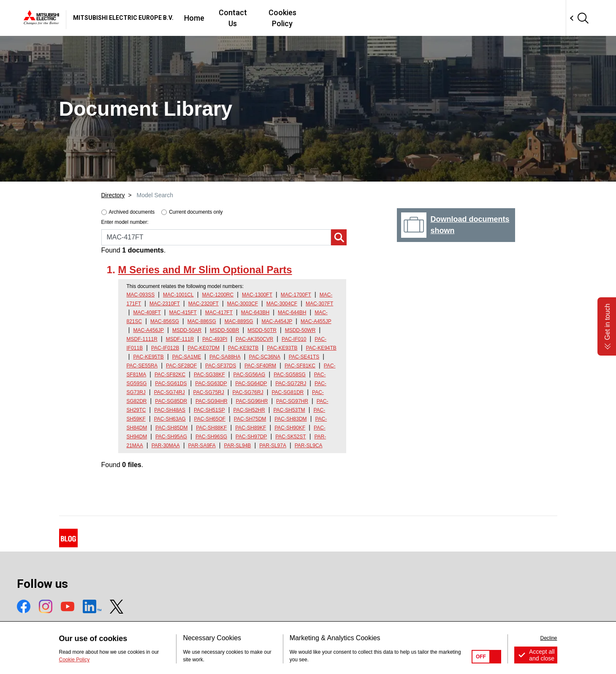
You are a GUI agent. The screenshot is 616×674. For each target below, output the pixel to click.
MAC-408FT (147, 313)
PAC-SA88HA (225, 357)
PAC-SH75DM (250, 419)
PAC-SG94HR (212, 401)
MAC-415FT (183, 313)
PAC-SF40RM (260, 366)
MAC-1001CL (178, 295)
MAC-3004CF (282, 304)
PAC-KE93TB (282, 348)
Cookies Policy (413, 18)
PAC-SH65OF (210, 419)
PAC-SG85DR (171, 401)
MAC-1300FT (257, 295)
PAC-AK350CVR (254, 339)
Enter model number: (125, 222)
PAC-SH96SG (211, 437)
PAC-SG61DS (171, 383)
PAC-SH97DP (251, 437)
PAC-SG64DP (251, 383)
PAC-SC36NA (265, 357)
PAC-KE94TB (321, 348)
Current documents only (196, 212)
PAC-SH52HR (249, 410)
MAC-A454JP (277, 321)
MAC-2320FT (204, 304)
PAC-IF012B (165, 348)
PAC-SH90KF (290, 428)
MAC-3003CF (243, 304)
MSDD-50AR (187, 330)
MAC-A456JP (148, 330)
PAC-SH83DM (290, 419)
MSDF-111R (180, 339)
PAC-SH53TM (289, 410)
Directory (113, 195)
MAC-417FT (219, 313)
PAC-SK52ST (290, 437)
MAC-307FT (319, 304)
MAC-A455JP (316, 321)
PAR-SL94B (238, 446)
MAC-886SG (202, 321)
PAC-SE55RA (142, 366)
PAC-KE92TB (243, 348)
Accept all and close (542, 655)
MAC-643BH (255, 313)
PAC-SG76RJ (248, 392)
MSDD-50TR (262, 330)
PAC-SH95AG (171, 437)
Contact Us (356, 18)
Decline (548, 638)
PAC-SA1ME (187, 357)
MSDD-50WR (300, 330)
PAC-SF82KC (170, 375)
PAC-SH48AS (170, 410)
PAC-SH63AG (170, 419)
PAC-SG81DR (288, 392)
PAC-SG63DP (211, 383)
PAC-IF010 (294, 339)
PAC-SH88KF (211, 428)
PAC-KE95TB (148, 357)
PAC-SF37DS (221, 366)
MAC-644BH (292, 313)
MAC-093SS (141, 295)
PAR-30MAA (166, 446)
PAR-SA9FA (202, 446)
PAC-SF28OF (181, 366)
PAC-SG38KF (209, 375)
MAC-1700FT (296, 295)
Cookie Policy (75, 660)
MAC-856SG (165, 321)
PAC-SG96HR (252, 401)
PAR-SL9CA (309, 446)
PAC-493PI (215, 339)
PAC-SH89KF (251, 428)
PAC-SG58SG (290, 375)
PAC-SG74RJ (170, 392)
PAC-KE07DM (204, 348)
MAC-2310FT (165, 304)
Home (314, 18)
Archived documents (132, 212)
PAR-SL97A (273, 446)
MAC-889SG (239, 321)
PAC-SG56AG (250, 375)
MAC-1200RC (218, 295)
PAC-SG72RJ (291, 383)
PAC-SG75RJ (209, 392)
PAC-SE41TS (304, 357)
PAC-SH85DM (171, 428)
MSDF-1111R (142, 339)
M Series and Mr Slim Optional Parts (205, 270)
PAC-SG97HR (292, 401)
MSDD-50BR (224, 330)
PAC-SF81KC (300, 366)
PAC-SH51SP (209, 410)
